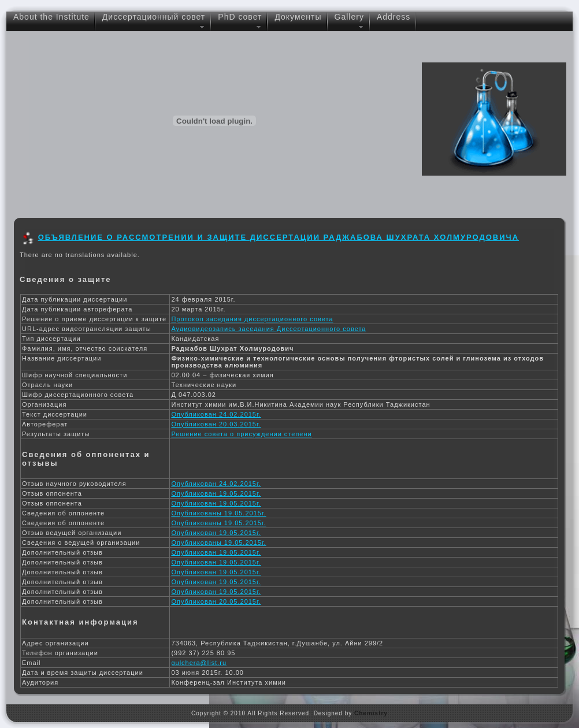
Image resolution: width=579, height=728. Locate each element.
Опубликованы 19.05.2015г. (218, 513)
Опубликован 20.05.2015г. (216, 601)
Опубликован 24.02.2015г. (216, 414)
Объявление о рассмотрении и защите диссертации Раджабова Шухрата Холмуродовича (279, 237)
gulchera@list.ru (199, 663)
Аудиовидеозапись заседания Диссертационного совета (268, 329)
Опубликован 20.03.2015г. (216, 424)
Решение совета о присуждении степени (241, 434)
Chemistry (371, 713)
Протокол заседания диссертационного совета (252, 319)
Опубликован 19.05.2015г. (216, 493)
